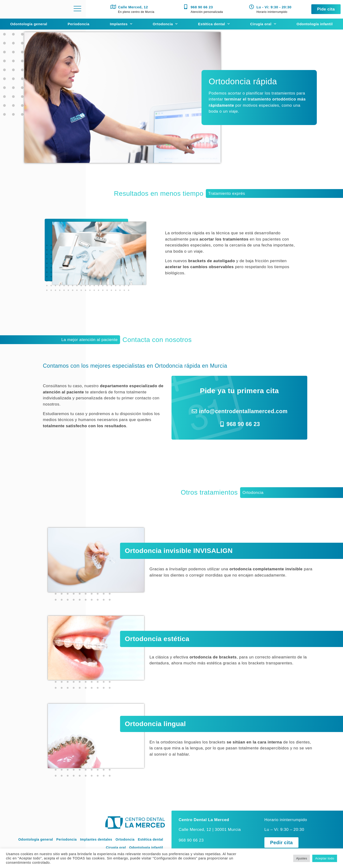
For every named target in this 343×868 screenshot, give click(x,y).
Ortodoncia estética (157, 633)
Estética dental (214, 24)
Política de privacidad (115, 848)
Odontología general (29, 24)
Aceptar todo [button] (325, 858)
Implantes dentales (96, 827)
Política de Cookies (149, 848)
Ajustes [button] (302, 858)
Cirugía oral (263, 24)
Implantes (121, 24)
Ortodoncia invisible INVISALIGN (179, 549)
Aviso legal (87, 848)
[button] (326, 9)
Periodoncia (78, 24)
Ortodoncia (165, 24)
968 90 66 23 (202, 7)
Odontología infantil (315, 24)
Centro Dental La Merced (204, 807)
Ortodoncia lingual (155, 713)
